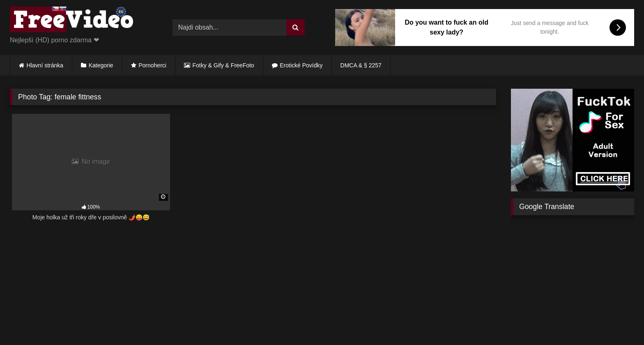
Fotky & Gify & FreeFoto (223, 65)
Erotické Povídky (301, 65)
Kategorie (101, 65)
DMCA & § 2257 (361, 65)
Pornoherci (152, 65)
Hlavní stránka (45, 65)
